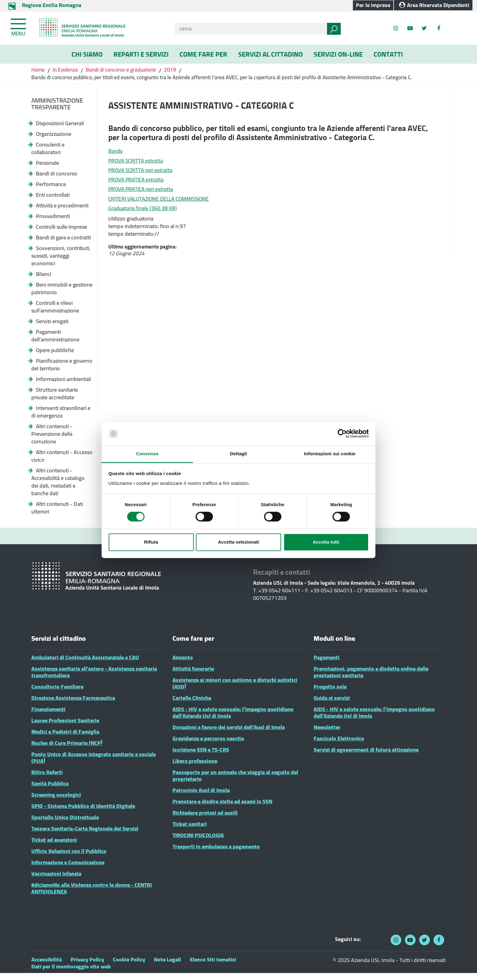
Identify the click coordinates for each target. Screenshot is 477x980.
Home (39, 71)
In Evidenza (67, 71)
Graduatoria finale (143, 217)
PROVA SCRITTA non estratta (142, 174)
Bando (116, 153)
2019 (175, 71)
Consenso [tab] (147, 454)
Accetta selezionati (238, 542)
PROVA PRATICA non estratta (143, 196)
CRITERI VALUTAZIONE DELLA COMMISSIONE (162, 206)
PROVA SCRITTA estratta (137, 164)
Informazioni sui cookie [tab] (330, 454)
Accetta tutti (326, 542)
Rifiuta (151, 542)
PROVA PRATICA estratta (137, 185)
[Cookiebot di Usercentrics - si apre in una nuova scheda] (342, 434)
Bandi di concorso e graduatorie (125, 71)
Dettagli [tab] (238, 454)
